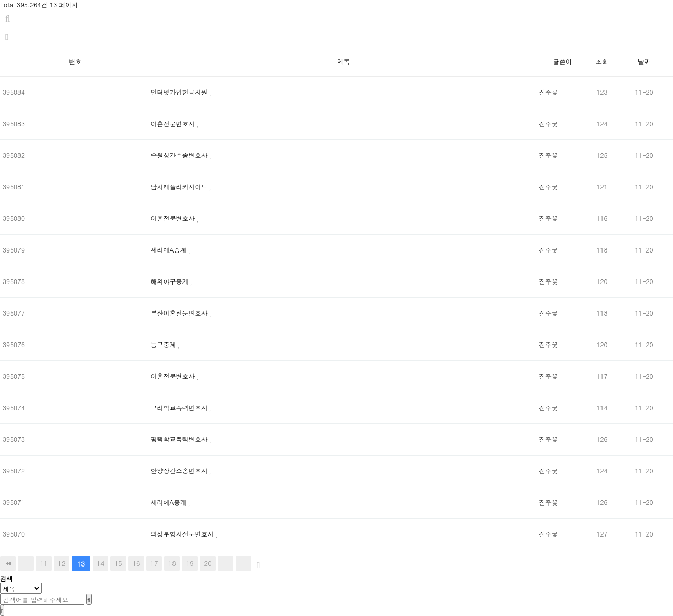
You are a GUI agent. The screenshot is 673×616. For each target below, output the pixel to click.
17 (154, 563)
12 (61, 563)
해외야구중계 (171, 281)
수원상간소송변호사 (180, 155)
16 (136, 563)
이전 (26, 563)
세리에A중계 (170, 250)
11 (43, 563)
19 (190, 563)
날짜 (644, 61)
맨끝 (243, 563)
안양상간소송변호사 (180, 471)
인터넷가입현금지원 (180, 92)
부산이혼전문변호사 (180, 313)
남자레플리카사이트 (180, 186)
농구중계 (165, 344)
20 (208, 563)
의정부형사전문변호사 (183, 534)
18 (172, 563)
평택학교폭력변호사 (180, 439)
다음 (226, 563)
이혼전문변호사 (174, 123)
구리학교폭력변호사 (180, 407)
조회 (602, 61)
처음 (8, 563)
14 (101, 563)
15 (119, 563)
